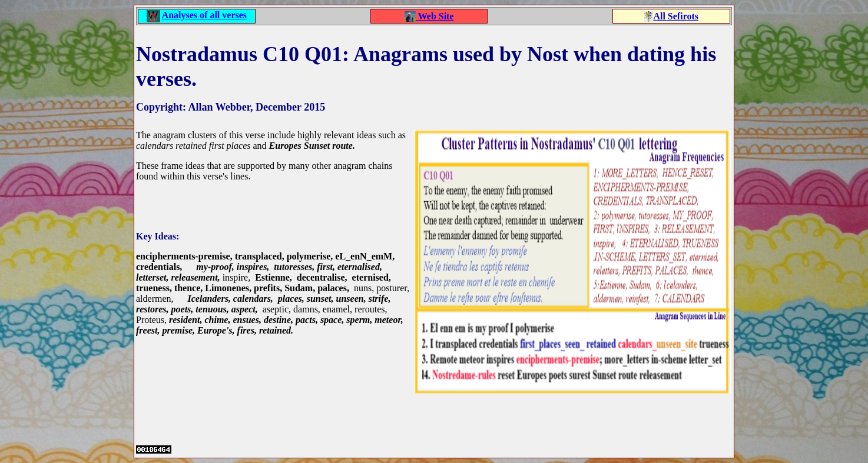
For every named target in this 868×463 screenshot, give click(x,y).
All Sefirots (676, 16)
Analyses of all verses (204, 15)
